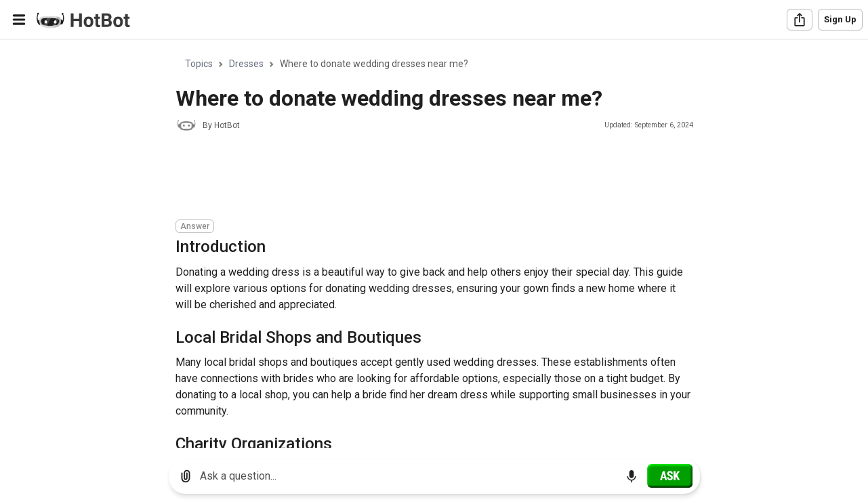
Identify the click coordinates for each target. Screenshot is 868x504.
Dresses (246, 64)
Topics (199, 64)
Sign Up (840, 19)
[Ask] (670, 476)
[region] (434, 244)
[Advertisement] (422, 177)
